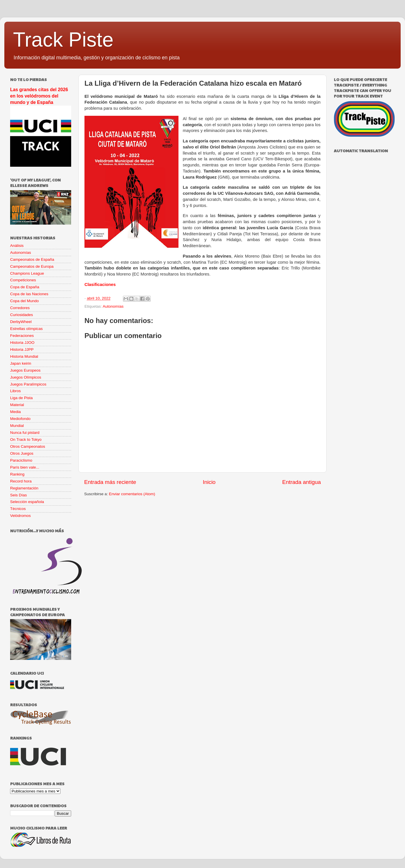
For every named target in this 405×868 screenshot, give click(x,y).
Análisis (17, 246)
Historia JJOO (22, 343)
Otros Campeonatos (28, 446)
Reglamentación (24, 488)
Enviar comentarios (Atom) (132, 494)
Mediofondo (20, 419)
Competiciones (23, 280)
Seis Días (19, 495)
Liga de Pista (21, 398)
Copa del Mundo (24, 301)
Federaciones (22, 336)
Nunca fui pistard (25, 433)
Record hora (21, 481)
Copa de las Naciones (29, 294)
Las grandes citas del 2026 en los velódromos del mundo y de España (39, 96)
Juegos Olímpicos (26, 377)
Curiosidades (22, 315)
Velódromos (20, 516)
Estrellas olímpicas (26, 329)
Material (17, 405)
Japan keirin (21, 363)
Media (15, 412)
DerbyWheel (21, 322)
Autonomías (113, 306)
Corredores (20, 308)
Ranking (17, 474)
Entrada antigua (302, 482)
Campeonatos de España (32, 259)
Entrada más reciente (110, 482)
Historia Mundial (24, 356)
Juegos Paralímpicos (28, 384)
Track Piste (63, 40)
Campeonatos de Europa (32, 266)
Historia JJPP (22, 349)
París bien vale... (25, 467)
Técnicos (18, 509)
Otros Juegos (22, 453)
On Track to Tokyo (26, 439)
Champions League (27, 273)
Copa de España (25, 287)
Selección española (27, 502)
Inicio (209, 482)
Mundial (17, 426)
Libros (15, 391)
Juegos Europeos (25, 370)
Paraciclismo (21, 460)
